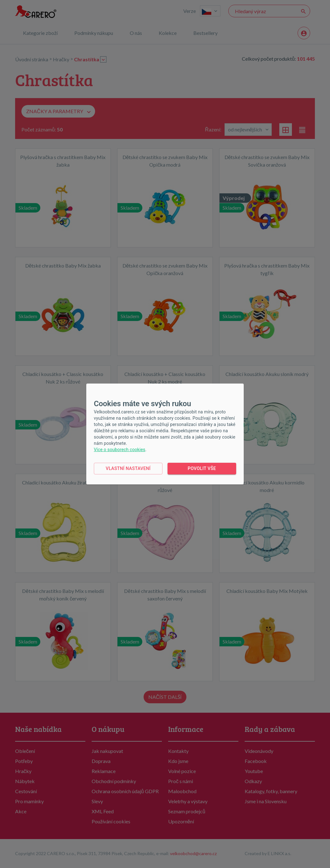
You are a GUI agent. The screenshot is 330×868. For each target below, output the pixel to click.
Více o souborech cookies (119, 450)
